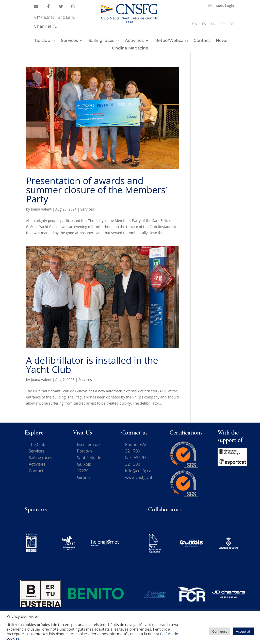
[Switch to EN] (213, 24)
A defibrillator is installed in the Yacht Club (92, 365)
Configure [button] (220, 631)
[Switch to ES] (204, 24)
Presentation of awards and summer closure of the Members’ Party (96, 190)
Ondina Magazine (130, 48)
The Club (37, 444)
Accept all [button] (243, 631)
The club (42, 41)
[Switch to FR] (223, 24)
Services (69, 41)
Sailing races (101, 41)
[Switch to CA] (194, 24)
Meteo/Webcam (171, 41)
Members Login (221, 6)
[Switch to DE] (232, 24)
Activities (134, 41)
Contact (202, 41)
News (222, 41)
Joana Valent (41, 209)
